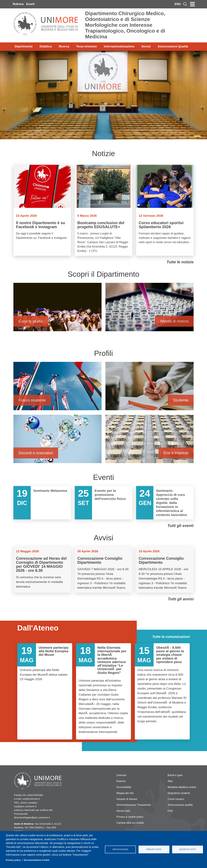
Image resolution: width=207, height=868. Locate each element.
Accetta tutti (188, 849)
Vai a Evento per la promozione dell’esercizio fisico (103, 503)
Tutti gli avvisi (181, 599)
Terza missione (86, 46)
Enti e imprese (150, 440)
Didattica (46, 46)
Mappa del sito (125, 793)
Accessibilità (124, 787)
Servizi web (123, 811)
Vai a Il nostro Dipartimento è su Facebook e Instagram (42, 210)
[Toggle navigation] (192, 4)
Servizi (146, 46)
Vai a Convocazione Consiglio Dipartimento (103, 570)
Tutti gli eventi (181, 526)
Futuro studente (57, 388)
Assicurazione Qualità (173, 46)
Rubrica (18, 4)
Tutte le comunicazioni (171, 637)
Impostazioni (120, 849)
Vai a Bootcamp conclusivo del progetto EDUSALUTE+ (103, 210)
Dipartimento (24, 46)
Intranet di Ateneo (127, 799)
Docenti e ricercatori (57, 440)
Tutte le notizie (180, 262)
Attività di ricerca (150, 309)
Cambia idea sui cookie (130, 823)
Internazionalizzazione (119, 46)
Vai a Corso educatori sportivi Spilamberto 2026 (165, 210)
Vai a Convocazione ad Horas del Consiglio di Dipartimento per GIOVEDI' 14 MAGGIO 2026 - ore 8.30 (42, 570)
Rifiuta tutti (154, 849)
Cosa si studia (57, 309)
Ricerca (64, 46)
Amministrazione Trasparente (134, 805)
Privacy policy (13, 860)
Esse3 (30, 4)
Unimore (121, 775)
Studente (150, 388)
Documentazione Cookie (37, 860)
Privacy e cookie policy (130, 817)
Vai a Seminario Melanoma (42, 503)
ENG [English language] (178, 4)
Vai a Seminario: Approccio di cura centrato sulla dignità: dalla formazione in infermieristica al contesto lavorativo (165, 503)
